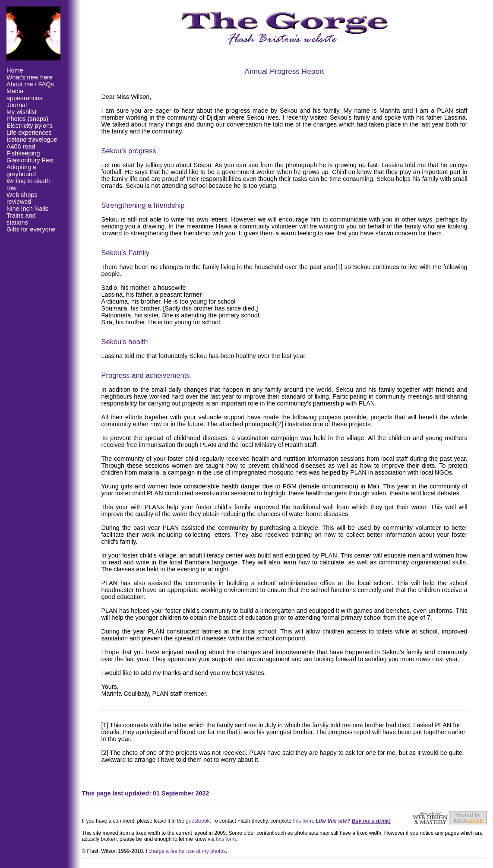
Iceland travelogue (32, 139)
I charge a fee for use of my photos (186, 851)
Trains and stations (21, 219)
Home (15, 70)
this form (303, 821)
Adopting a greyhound (21, 171)
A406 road (21, 146)
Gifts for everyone (31, 229)
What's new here (30, 77)
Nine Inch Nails (27, 209)
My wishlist (22, 112)
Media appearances (24, 95)
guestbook (198, 821)
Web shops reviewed (22, 198)
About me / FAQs (30, 84)
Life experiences (29, 133)
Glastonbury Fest (30, 160)
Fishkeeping (23, 153)
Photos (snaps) (27, 119)
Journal (17, 105)
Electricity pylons (30, 126)
